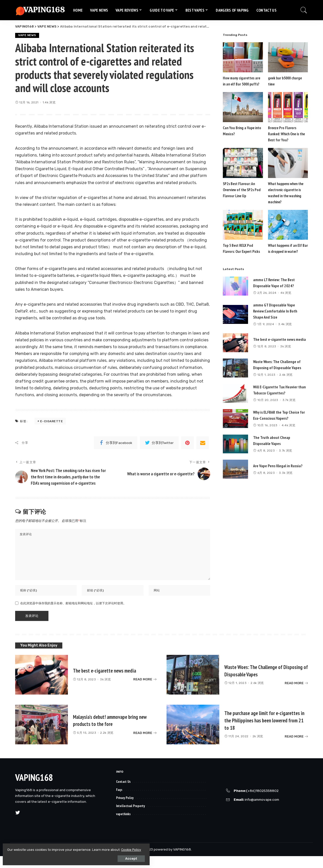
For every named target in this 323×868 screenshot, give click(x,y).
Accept (61, 857)
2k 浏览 (258, 748)
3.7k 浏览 (289, 400)
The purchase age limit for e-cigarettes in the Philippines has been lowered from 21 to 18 (266, 732)
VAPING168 (34, 789)
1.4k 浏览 (49, 103)
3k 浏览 (286, 347)
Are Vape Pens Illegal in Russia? (278, 466)
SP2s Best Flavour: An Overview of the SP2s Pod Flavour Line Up (241, 190)
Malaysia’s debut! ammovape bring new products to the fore (110, 732)
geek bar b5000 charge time (288, 78)
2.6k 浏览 (286, 375)
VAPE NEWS (28, 35)
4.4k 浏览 (288, 426)
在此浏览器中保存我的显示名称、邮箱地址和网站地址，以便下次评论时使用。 (73, 615)
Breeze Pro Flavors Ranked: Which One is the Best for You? (288, 134)
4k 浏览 (286, 293)
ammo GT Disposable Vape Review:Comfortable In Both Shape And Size (275, 311)
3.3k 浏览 (286, 473)
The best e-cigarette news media (279, 340)
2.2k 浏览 (107, 745)
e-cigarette (52, 421)
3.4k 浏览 (285, 324)
